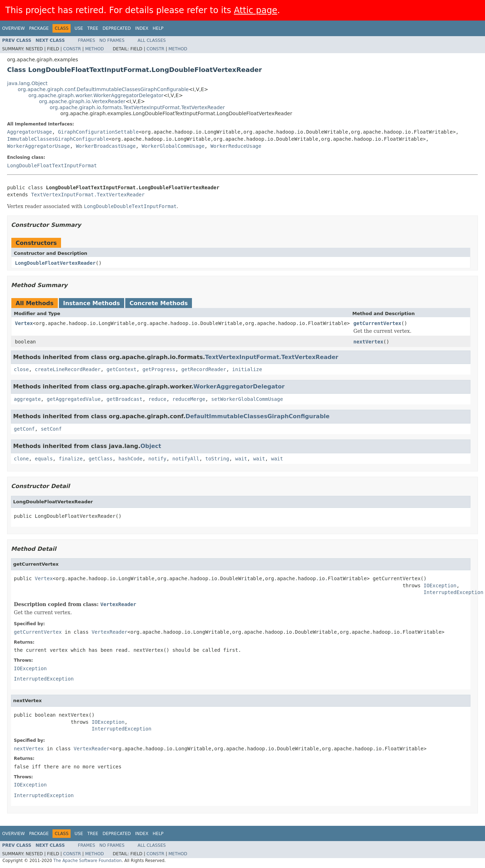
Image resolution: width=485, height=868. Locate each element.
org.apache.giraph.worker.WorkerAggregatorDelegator (96, 95)
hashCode (130, 459)
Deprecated (117, 28)
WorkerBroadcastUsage (106, 146)
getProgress (159, 369)
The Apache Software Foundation (87, 861)
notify (157, 459)
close (21, 369)
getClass (101, 459)
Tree (93, 28)
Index (142, 28)
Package (39, 28)
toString (217, 459)
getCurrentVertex (377, 323)
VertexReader (118, 604)
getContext (121, 369)
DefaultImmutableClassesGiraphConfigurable (258, 416)
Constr (72, 49)
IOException (440, 586)
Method (95, 49)
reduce (157, 399)
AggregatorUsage (29, 132)
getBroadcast (124, 399)
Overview (13, 28)
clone (21, 459)
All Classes (152, 40)
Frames (87, 40)
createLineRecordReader (68, 369)
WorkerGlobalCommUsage (173, 146)
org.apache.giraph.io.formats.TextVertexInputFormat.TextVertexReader (137, 107)
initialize (247, 369)
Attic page (255, 10)
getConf (24, 429)
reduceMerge (189, 399)
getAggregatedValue (74, 399)
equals (44, 459)
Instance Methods (92, 303)
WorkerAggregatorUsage (38, 146)
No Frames (112, 40)
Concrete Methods (159, 303)
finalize (70, 459)
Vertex (24, 323)
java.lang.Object (27, 83)
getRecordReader (204, 369)
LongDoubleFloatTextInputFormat (52, 166)
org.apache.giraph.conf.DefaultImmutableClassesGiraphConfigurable (103, 89)
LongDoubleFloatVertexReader (55, 263)
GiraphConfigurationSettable (98, 132)
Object (151, 446)
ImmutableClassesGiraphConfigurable (58, 139)
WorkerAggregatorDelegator (239, 387)
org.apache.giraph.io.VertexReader (82, 101)
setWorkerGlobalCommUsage (247, 399)
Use (79, 28)
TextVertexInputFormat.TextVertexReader (88, 195)
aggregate (27, 399)
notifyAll (186, 459)
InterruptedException (454, 592)
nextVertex (368, 342)
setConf (51, 429)
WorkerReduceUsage (236, 146)
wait (241, 459)
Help (158, 28)
